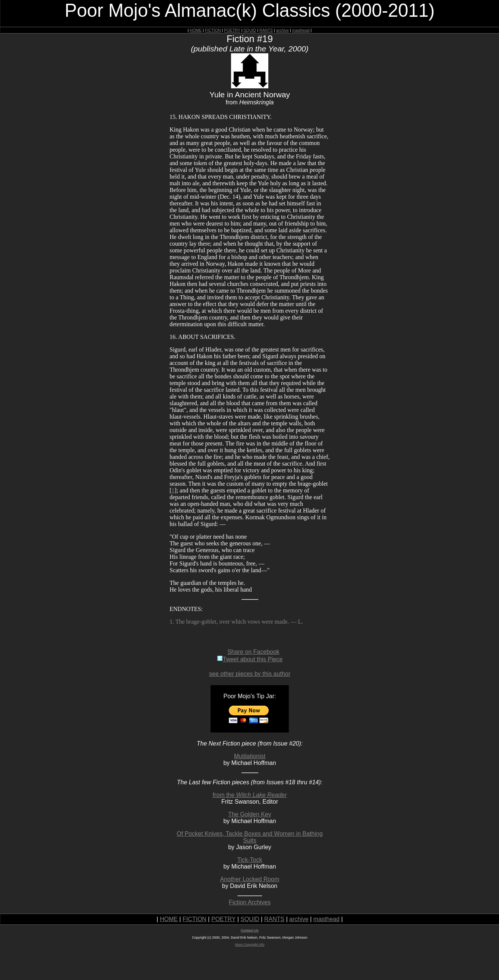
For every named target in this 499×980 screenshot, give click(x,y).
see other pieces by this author (250, 674)
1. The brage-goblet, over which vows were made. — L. (236, 622)
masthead (301, 30)
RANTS (266, 30)
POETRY (232, 30)
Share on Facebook (253, 652)
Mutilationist (250, 756)
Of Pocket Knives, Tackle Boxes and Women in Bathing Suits (250, 837)
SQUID (250, 30)
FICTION (213, 30)
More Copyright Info (249, 945)
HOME (196, 30)
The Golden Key (250, 814)
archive (282, 30)
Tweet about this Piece (250, 659)
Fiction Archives (250, 902)
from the (249, 795)
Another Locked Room (249, 879)
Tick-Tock (250, 860)
